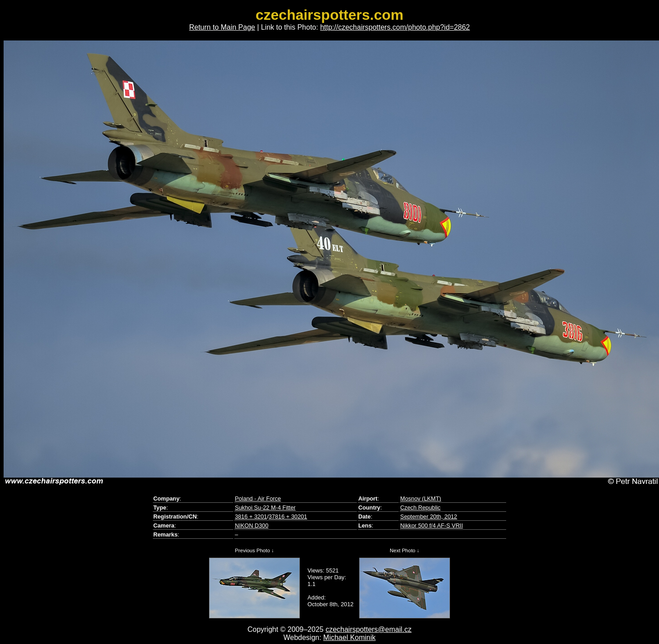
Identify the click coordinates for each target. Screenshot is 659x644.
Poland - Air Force (258, 499)
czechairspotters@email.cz (368, 629)
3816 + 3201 (251, 517)
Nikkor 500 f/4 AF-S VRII (431, 525)
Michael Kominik (349, 637)
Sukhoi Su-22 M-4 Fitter (265, 508)
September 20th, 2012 (429, 517)
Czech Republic (420, 508)
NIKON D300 (252, 525)
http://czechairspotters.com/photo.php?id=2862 (395, 27)
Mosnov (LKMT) (421, 499)
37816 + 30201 (288, 517)
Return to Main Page (222, 27)
